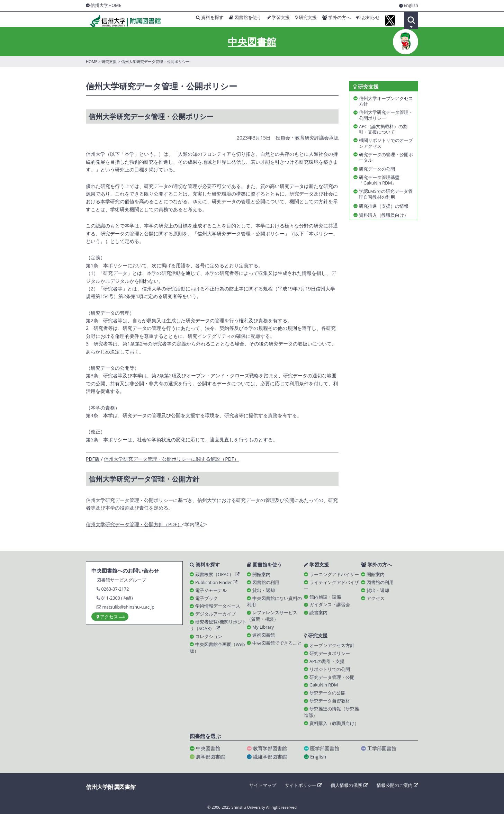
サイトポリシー (303, 788)
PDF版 (93, 461)
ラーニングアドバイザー (334, 577)
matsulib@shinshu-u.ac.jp (128, 609)
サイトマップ (263, 788)
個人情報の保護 (349, 788)
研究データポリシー (330, 656)
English (411, 6)
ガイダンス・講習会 (330, 607)
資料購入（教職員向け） (334, 726)
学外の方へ (332, 20)
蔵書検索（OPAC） (217, 577)
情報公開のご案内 (397, 788)
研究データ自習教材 (330, 704)
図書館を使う (236, 20)
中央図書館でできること (277, 645)
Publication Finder (216, 585)
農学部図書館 (210, 759)
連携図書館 (264, 637)
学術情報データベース (218, 608)
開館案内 (261, 577)
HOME (92, 64)
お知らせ (365, 20)
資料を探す (199, 20)
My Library (263, 630)
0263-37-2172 (115, 591)
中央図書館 (252, 44)
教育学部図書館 (270, 751)
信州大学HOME (106, 5)
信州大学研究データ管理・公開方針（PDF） (134, 526)
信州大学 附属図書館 (122, 21)
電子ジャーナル (211, 592)
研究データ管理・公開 (332, 680)
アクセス (376, 600)
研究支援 (300, 20)
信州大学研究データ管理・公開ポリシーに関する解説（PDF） (171, 461)
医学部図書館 (325, 751)
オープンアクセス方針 (332, 648)
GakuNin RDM (324, 688)
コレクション (209, 639)
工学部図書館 (382, 751)
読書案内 (318, 615)
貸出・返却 (264, 592)
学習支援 (271, 20)
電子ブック (206, 600)
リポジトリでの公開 (330, 672)
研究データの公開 (327, 696)
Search (411, 20)
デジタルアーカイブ (215, 616)
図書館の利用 (266, 585)
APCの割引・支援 (327, 664)
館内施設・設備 (325, 599)
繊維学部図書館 (270, 759)
